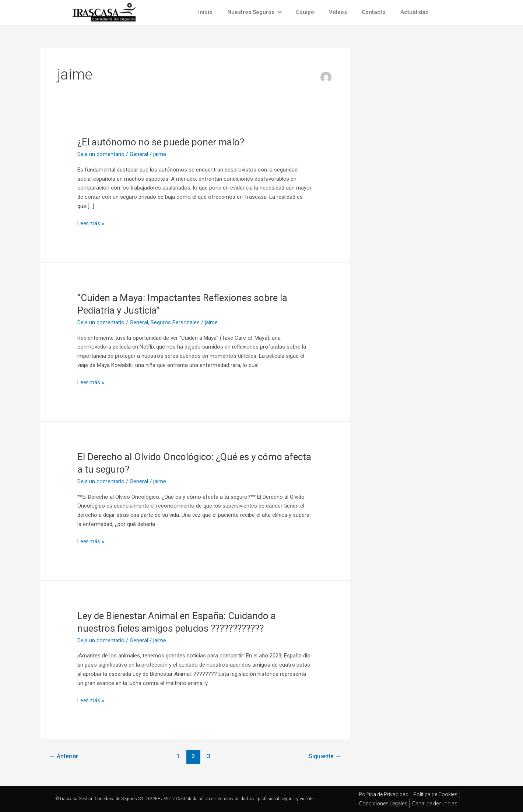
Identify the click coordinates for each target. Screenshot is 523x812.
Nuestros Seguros (254, 10)
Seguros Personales (175, 322)
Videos (338, 10)
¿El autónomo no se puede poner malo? (161, 142)
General (139, 154)
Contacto (374, 10)
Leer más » (91, 223)
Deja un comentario (101, 154)
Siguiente (325, 756)
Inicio (205, 10)
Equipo (305, 10)
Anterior (64, 756)
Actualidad (415, 10)
